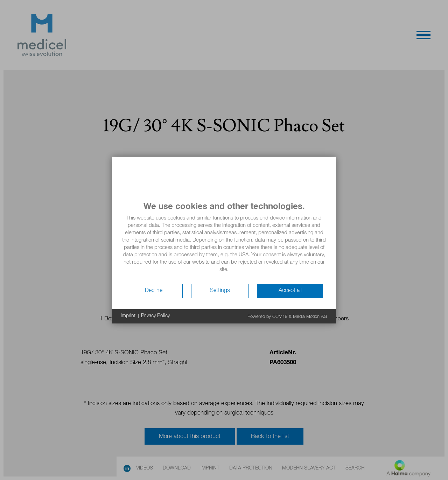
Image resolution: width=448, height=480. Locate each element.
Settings (220, 291)
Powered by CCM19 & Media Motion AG (287, 316)
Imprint (128, 316)
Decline (154, 291)
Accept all (290, 291)
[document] (224, 242)
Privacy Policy (155, 316)
